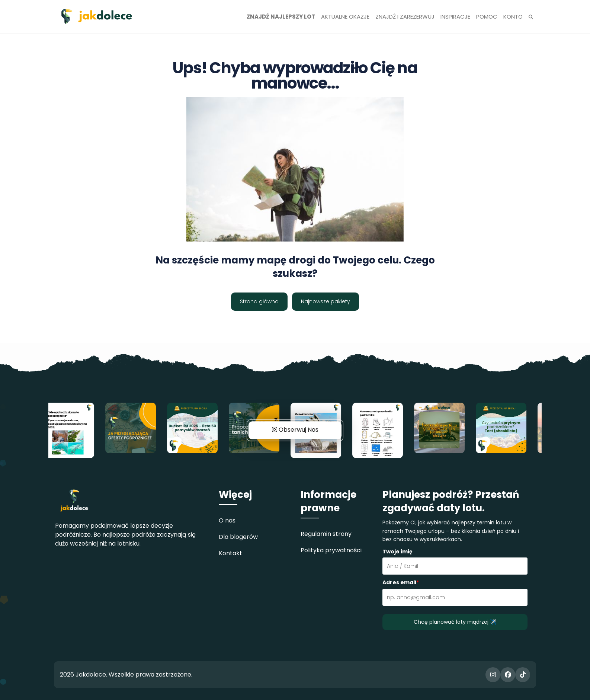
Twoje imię (397, 552)
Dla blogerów (238, 537)
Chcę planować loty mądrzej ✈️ (455, 622)
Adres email (401, 582)
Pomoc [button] (487, 17)
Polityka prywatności (331, 550)
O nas (227, 520)
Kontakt (230, 553)
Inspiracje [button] (455, 17)
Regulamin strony (326, 534)
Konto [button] (513, 17)
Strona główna (259, 301)
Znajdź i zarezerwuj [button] (405, 17)
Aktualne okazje (345, 17)
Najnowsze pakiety (326, 301)
